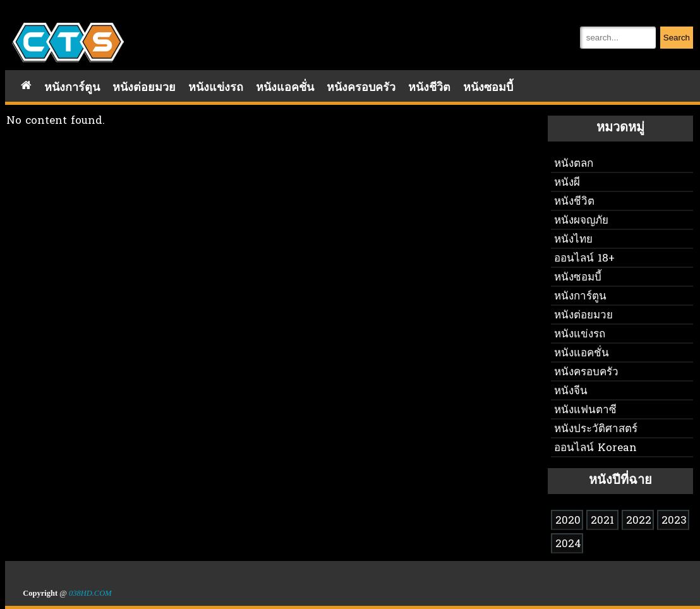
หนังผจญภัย (581, 221)
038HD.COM (90, 593)
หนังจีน (571, 391)
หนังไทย (573, 240)
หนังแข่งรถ (216, 88)
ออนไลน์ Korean (595, 448)
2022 (639, 521)
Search (677, 38)
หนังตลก (574, 164)
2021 (602, 521)
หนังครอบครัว (361, 88)
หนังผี (567, 183)
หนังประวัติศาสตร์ (596, 429)
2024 (568, 544)
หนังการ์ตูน (72, 88)
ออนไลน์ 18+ (584, 259)
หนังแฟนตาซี (585, 410)
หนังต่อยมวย (144, 88)
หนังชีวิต (429, 88)
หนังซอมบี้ (488, 88)
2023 (674, 521)
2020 (568, 521)
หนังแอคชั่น (285, 88)
